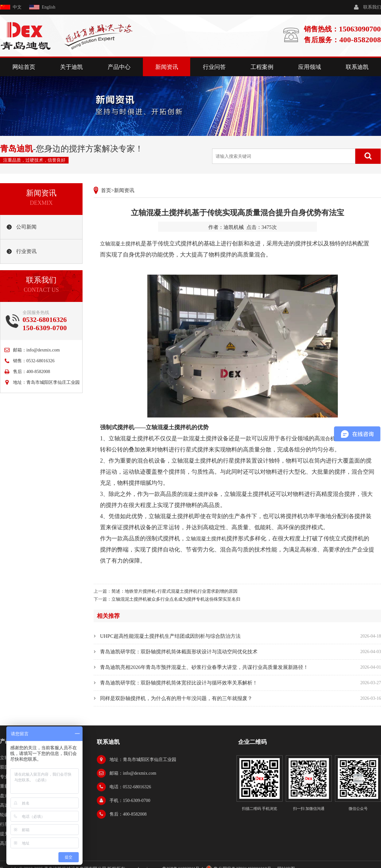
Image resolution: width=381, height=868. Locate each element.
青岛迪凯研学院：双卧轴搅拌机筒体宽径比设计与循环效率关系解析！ (179, 683)
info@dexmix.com (43, 350)
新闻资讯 (167, 67)
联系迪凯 (357, 67)
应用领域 (310, 67)
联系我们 (372, 7)
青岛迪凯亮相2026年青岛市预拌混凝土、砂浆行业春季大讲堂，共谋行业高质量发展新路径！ (204, 667)
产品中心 (119, 67)
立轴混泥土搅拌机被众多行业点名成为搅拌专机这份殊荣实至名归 (176, 599)
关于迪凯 (71, 67)
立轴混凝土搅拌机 (120, 244)
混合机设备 (333, 439)
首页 (106, 190)
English (49, 7)
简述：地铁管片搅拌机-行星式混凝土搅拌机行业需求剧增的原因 (174, 591)
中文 (17, 7)
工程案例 (262, 67)
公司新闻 (26, 227)
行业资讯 (26, 251)
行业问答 (214, 67)
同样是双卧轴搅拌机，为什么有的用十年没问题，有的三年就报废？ (176, 698)
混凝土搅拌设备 (201, 494)
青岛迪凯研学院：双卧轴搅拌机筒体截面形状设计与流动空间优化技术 (179, 652)
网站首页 (24, 67)
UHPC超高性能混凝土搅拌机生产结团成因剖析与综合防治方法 (170, 636)
